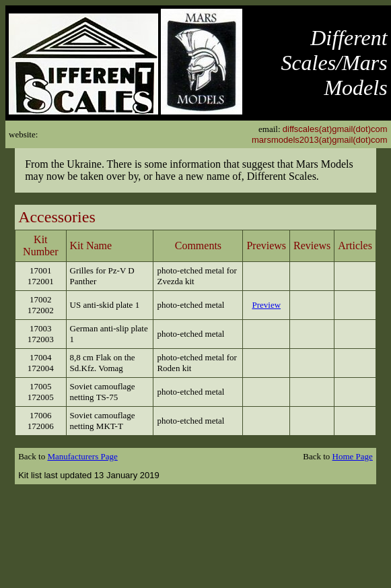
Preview (266, 305)
